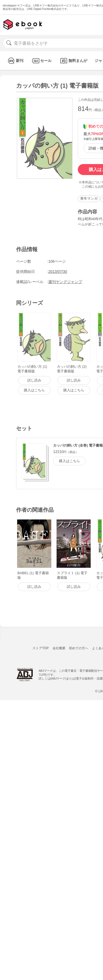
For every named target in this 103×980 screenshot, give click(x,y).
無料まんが (73, 61)
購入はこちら (69, 461)
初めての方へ (79, 648)
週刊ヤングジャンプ (65, 282)
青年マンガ (89, 198)
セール (41, 61)
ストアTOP (41, 648)
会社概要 (59, 648)
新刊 (15, 61)
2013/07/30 (58, 272)
